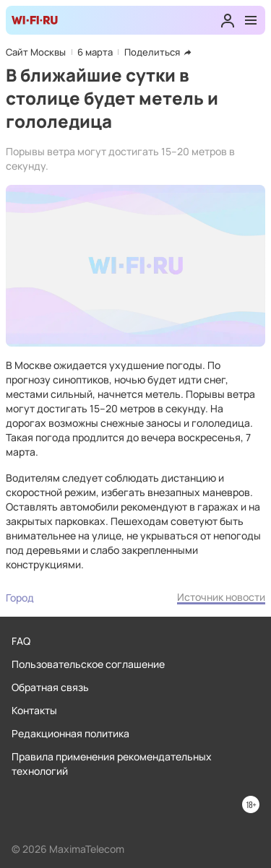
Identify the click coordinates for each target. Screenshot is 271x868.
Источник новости (221, 597)
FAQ (21, 641)
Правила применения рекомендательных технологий (112, 764)
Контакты (34, 710)
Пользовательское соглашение (88, 664)
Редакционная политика (70, 733)
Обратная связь (50, 687)
